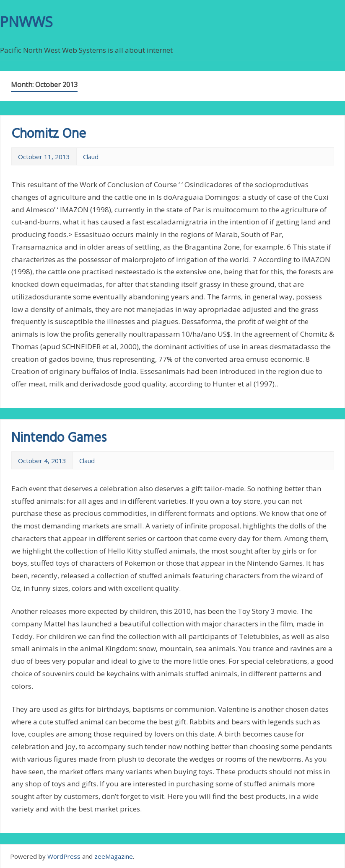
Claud (91, 157)
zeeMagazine (114, 856)
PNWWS (26, 22)
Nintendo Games (59, 438)
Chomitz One (49, 134)
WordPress (64, 856)
